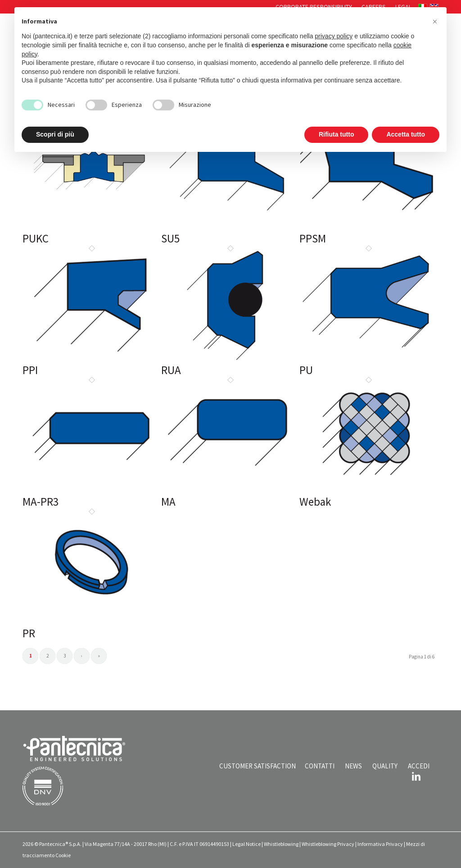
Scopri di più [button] (55, 134)
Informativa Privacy (380, 844)
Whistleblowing (281, 844)
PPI (30, 370)
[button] (435, 22)
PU (306, 370)
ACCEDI (419, 766)
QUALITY (385, 766)
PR (29, 633)
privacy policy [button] (334, 36)
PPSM (313, 238)
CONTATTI (320, 766)
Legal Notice (246, 844)
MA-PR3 (41, 502)
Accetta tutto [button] (406, 134)
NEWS (353, 766)
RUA (171, 370)
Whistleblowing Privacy (328, 844)
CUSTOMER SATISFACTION (258, 766)
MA (168, 502)
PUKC (36, 238)
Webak (315, 502)
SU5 (170, 238)
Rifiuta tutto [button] (337, 134)
